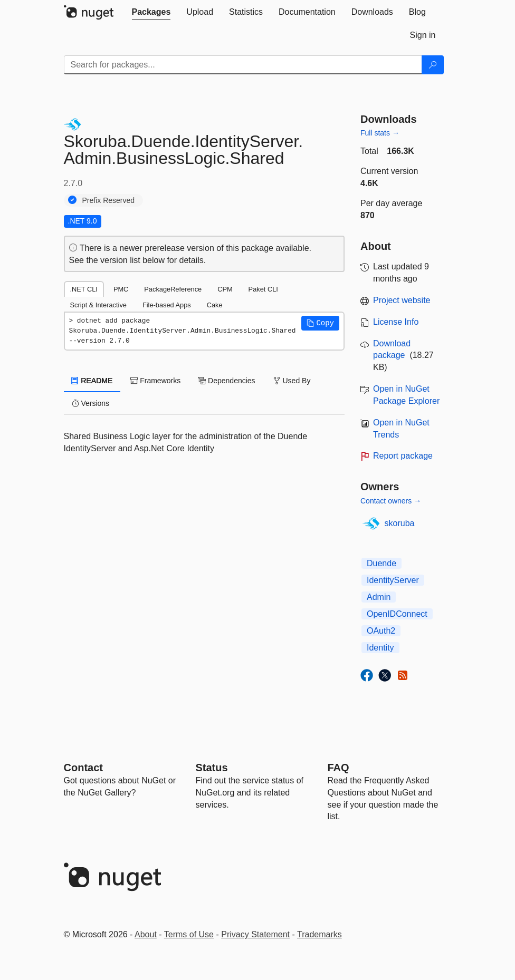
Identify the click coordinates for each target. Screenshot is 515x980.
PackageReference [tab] (173, 289)
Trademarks (320, 934)
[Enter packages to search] (243, 65)
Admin (379, 597)
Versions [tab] (91, 403)
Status (212, 768)
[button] (320, 323)
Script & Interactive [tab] (98, 305)
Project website (402, 300)
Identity (380, 648)
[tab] (151, 12)
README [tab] (92, 381)
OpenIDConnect (397, 614)
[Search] (433, 65)
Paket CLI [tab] (263, 289)
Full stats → (380, 133)
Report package (403, 456)
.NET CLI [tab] (84, 289)
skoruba (400, 523)
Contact (83, 768)
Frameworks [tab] (155, 381)
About (146, 934)
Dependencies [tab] (227, 381)
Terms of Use (189, 934)
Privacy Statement (255, 934)
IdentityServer (393, 580)
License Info (396, 322)
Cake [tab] (215, 305)
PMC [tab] (121, 289)
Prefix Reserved (109, 200)
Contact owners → (391, 501)
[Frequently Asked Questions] (338, 768)
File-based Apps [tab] (167, 305)
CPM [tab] (225, 289)
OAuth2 (381, 631)
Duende (382, 563)
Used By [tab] (292, 381)
